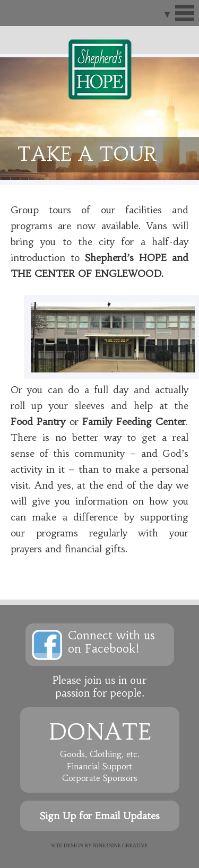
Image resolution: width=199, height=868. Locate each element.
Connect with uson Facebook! (111, 642)
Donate (100, 732)
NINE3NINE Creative (120, 845)
